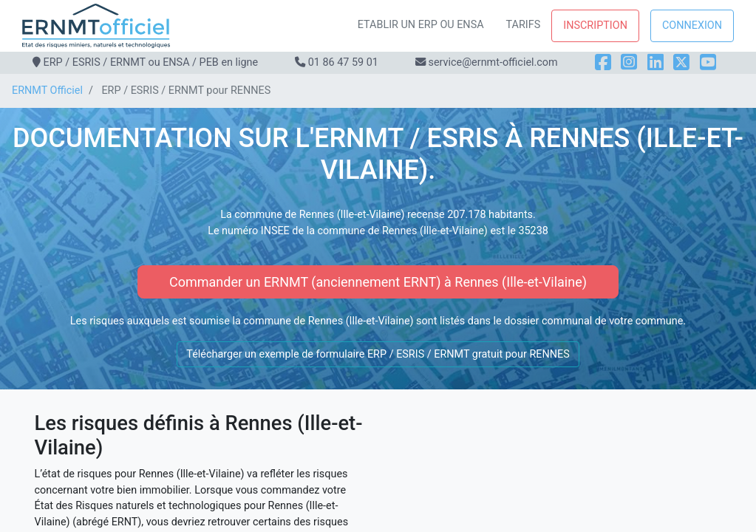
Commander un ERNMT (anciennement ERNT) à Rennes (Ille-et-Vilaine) (378, 282)
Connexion (692, 25)
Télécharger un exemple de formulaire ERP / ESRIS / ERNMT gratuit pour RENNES (378, 354)
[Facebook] (603, 62)
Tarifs (524, 25)
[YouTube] (708, 62)
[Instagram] (629, 62)
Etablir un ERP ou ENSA (421, 25)
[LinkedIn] (655, 62)
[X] (681, 62)
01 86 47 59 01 (343, 62)
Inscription (595, 25)
